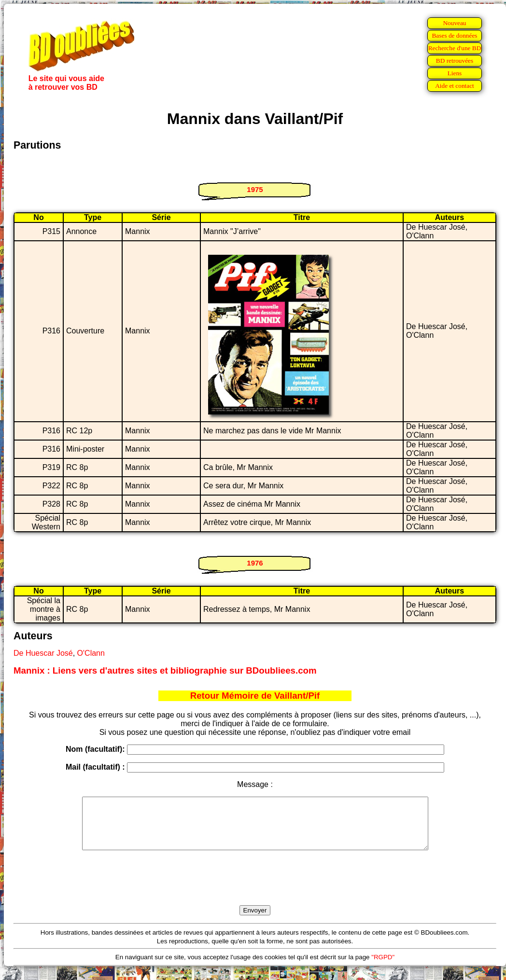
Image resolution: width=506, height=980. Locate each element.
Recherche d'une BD (455, 48)
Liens (455, 73)
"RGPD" (383, 967)
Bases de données (454, 35)
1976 (255, 563)
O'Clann (91, 653)
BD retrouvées (455, 61)
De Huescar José (43, 653)
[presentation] (255, 889)
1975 (255, 189)
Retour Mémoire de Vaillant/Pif (255, 696)
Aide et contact (455, 86)
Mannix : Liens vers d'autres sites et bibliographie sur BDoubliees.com (165, 670)
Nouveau (454, 23)
